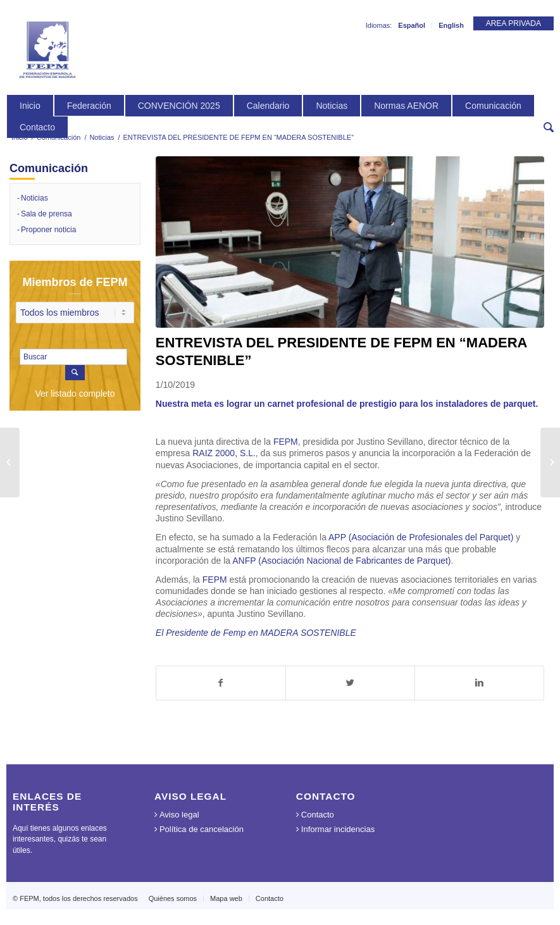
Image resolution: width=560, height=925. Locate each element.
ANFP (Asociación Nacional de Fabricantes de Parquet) (341, 561)
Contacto (318, 815)
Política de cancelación (202, 829)
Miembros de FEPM (75, 282)
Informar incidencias (338, 829)
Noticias (102, 137)
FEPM (286, 442)
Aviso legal (179, 815)
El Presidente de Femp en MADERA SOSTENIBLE (256, 633)
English (451, 25)
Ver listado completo (75, 394)
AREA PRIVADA (513, 23)
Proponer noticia (48, 230)
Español (412, 25)
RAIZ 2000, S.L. (224, 453)
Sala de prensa (47, 214)
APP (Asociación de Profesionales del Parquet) (421, 537)
